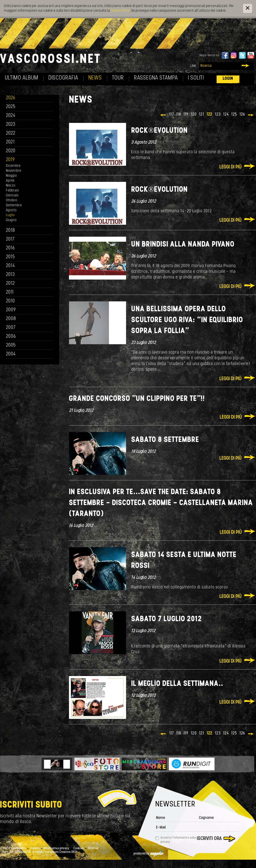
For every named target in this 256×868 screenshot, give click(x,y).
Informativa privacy (57, 849)
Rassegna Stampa (156, 78)
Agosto (11, 210)
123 (218, 115)
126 (242, 115)
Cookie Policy (120, 11)
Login (228, 79)
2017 (10, 239)
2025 (11, 107)
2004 (11, 354)
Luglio (10, 215)
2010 (11, 301)
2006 (11, 337)
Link (193, 66)
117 (172, 115)
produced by (148, 854)
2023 (11, 125)
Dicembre (13, 166)
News (95, 78)
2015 (11, 257)
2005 (11, 345)
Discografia (63, 78)
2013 (10, 275)
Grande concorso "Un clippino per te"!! (137, 399)
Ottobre (12, 200)
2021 (10, 142)
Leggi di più (230, 167)
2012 (11, 284)
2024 (11, 116)
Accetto (178, 840)
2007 (11, 328)
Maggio (11, 176)
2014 (11, 266)
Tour (118, 78)
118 (179, 115)
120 (194, 115)
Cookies (79, 849)
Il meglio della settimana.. (177, 684)
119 (186, 115)
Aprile (10, 181)
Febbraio (12, 191)
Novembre (14, 171)
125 (234, 115)
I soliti (196, 78)
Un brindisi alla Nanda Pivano (183, 245)
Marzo (11, 186)
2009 (11, 310)
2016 (10, 248)
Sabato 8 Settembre (165, 440)
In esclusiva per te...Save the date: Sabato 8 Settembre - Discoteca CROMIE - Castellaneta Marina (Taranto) (161, 503)
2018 (11, 231)
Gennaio (12, 196)
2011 (10, 292)
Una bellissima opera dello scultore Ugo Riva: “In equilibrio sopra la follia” (187, 320)
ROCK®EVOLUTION (160, 131)
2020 (11, 151)
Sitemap (93, 849)
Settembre (14, 205)
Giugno (11, 220)
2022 (11, 133)
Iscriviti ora (209, 839)
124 (226, 115)
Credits (35, 849)
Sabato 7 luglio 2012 (167, 619)
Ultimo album (22, 78)
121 (202, 115)
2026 (11, 98)
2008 (11, 319)
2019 (10, 160)
